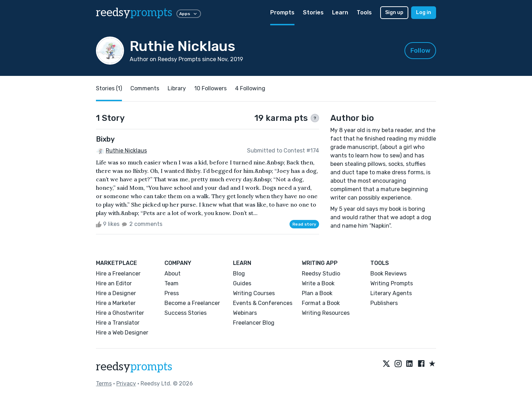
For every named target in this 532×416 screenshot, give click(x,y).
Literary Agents (391, 293)
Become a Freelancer (192, 303)
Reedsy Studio (321, 274)
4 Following (250, 88)
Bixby (105, 139)
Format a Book (321, 303)
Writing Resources (326, 313)
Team (171, 283)
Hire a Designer (116, 293)
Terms (104, 383)
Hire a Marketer (116, 303)
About (173, 274)
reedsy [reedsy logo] (134, 13)
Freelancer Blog (254, 323)
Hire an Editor (114, 283)
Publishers (384, 303)
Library (177, 88)
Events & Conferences (263, 303)
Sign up (394, 12)
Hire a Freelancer (118, 274)
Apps (189, 14)
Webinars (245, 313)
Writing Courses (254, 293)
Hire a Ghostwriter (120, 313)
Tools (364, 12)
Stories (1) (109, 88)
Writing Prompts (392, 283)
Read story (304, 224)
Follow (420, 51)
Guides (242, 283)
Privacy (126, 383)
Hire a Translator (118, 323)
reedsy (134, 367)
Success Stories (186, 313)
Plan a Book (317, 293)
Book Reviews (388, 274)
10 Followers (210, 88)
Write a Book (318, 283)
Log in (424, 12)
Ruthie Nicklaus (126, 151)
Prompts (282, 12)
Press (172, 293)
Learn (340, 12)
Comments (145, 88)
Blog (239, 274)
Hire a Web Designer (122, 333)
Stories (313, 12)
